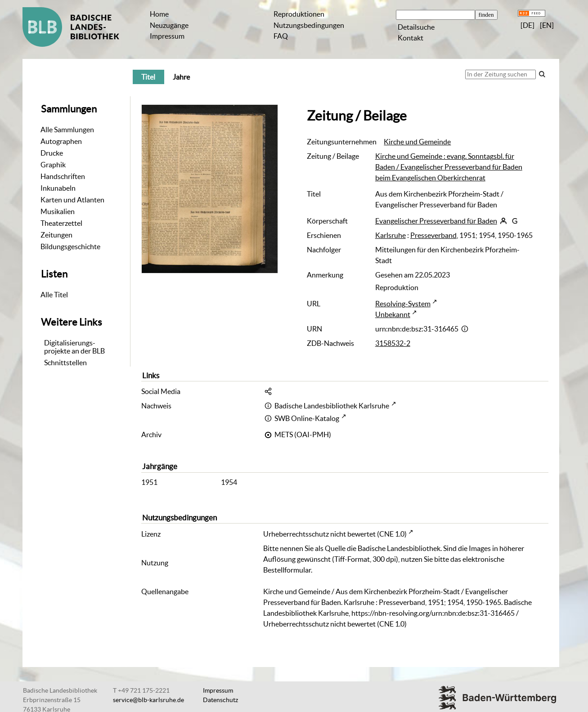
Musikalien (58, 211)
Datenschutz (220, 700)
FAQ (281, 36)
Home (159, 14)
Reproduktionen (299, 14)
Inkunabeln (58, 188)
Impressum (167, 36)
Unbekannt (393, 314)
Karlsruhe (391, 235)
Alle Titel (54, 295)
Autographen (61, 141)
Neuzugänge (169, 25)
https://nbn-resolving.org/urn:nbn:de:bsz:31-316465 (433, 613)
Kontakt (411, 38)
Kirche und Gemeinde (417, 142)
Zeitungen (56, 235)
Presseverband (433, 235)
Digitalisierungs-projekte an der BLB (74, 347)
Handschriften (63, 176)
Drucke (52, 153)
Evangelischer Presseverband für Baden (436, 221)
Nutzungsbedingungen (309, 25)
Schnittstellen (65, 363)
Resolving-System (403, 304)
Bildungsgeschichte (70, 246)
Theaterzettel (61, 223)
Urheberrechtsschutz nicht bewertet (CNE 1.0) (335, 534)
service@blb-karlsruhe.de (148, 700)
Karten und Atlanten (72, 200)
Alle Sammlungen (67, 130)
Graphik (53, 165)
